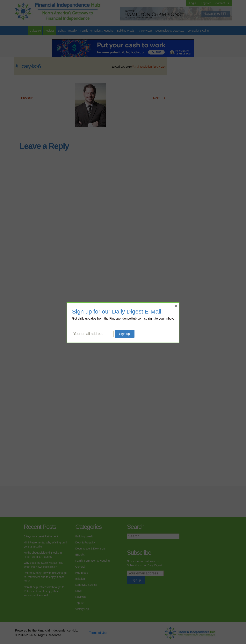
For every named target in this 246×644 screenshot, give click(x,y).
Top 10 (79, 603)
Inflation (80, 579)
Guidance (35, 31)
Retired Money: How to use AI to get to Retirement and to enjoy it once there (46, 577)
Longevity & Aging (198, 31)
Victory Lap (145, 31)
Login (193, 3)
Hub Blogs (82, 573)
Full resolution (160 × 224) (151, 67)
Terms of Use (98, 633)
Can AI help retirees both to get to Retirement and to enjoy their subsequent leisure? (44, 591)
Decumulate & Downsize (170, 31)
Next (160, 98)
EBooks (80, 555)
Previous (24, 98)
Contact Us (222, 3)
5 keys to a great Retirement (41, 536)
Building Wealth (126, 31)
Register (206, 3)
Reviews (49, 31)
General (80, 567)
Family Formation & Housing (97, 31)
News (79, 591)
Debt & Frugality (67, 31)
